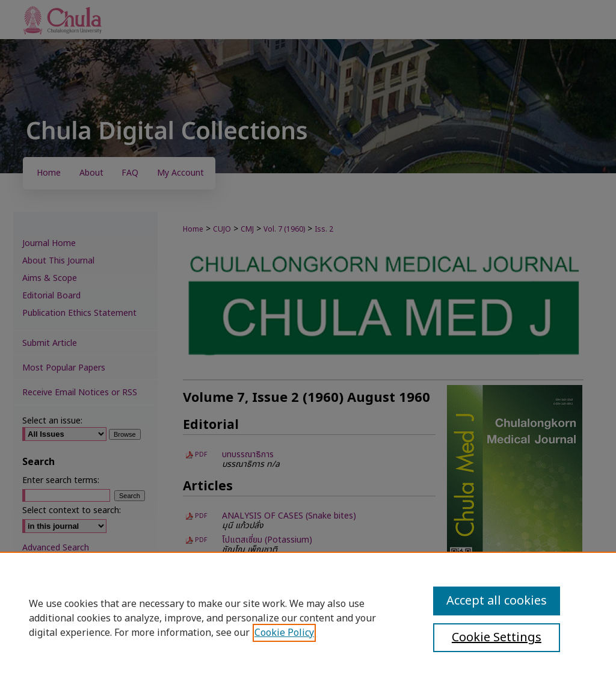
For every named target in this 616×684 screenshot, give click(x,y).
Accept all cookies (497, 601)
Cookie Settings (497, 638)
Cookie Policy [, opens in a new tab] (284, 633)
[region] (308, 618)
